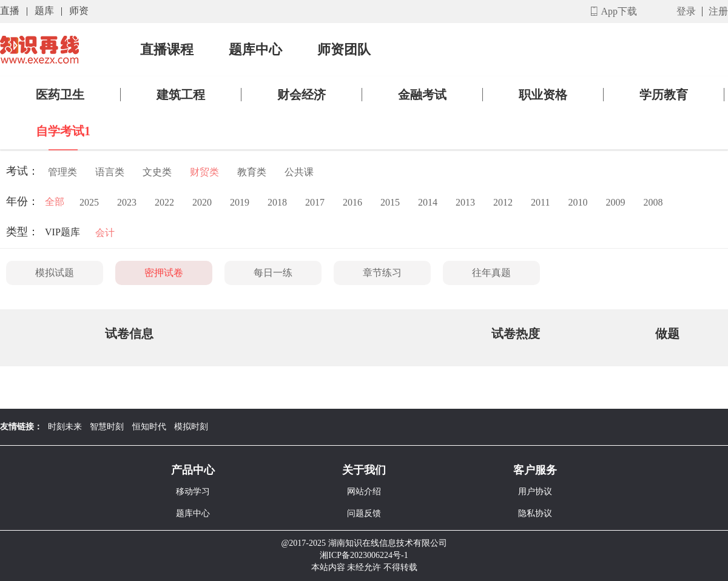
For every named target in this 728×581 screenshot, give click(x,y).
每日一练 (273, 273)
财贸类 (204, 172)
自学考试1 (63, 131)
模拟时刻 (191, 427)
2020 (202, 202)
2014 (428, 202)
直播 (10, 11)
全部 (55, 202)
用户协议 (535, 492)
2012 (503, 202)
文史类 (157, 172)
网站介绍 (364, 492)
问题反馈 (364, 513)
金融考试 (422, 95)
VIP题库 (62, 232)
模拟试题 (55, 273)
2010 (578, 202)
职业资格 (543, 95)
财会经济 (302, 95)
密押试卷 (164, 273)
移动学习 (193, 492)
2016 (352, 202)
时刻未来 (65, 427)
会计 (105, 233)
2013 (465, 202)
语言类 (110, 172)
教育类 (252, 172)
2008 (653, 202)
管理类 (62, 172)
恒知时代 (149, 427)
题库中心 (255, 50)
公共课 (299, 172)
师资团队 (344, 50)
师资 (79, 11)
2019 (240, 202)
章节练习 (382, 273)
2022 (164, 202)
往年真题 (491, 273)
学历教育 (664, 95)
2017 (315, 202)
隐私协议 (535, 513)
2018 (277, 202)
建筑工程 (181, 95)
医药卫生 (60, 95)
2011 (540, 202)
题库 (44, 11)
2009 (615, 202)
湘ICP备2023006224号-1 (364, 555)
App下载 (619, 11)
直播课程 (167, 50)
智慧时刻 (107, 427)
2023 (127, 202)
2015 (390, 202)
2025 (89, 202)
